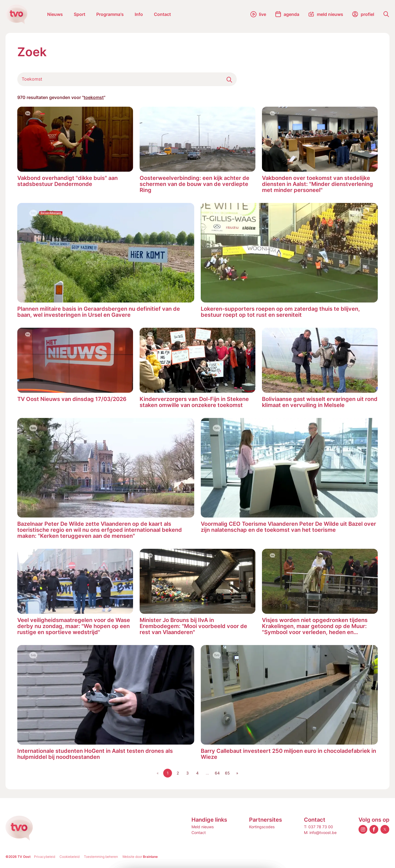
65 (227, 773)
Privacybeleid (45, 857)
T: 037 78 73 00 (318, 827)
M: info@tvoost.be (320, 832)
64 (217, 773)
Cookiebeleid (70, 857)
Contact (162, 14)
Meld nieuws (203, 827)
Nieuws (55, 14)
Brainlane (150, 857)
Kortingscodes (262, 827)
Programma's (110, 14)
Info (139, 14)
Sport (80, 14)
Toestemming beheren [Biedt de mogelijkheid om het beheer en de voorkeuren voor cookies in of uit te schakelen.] (101, 857)
